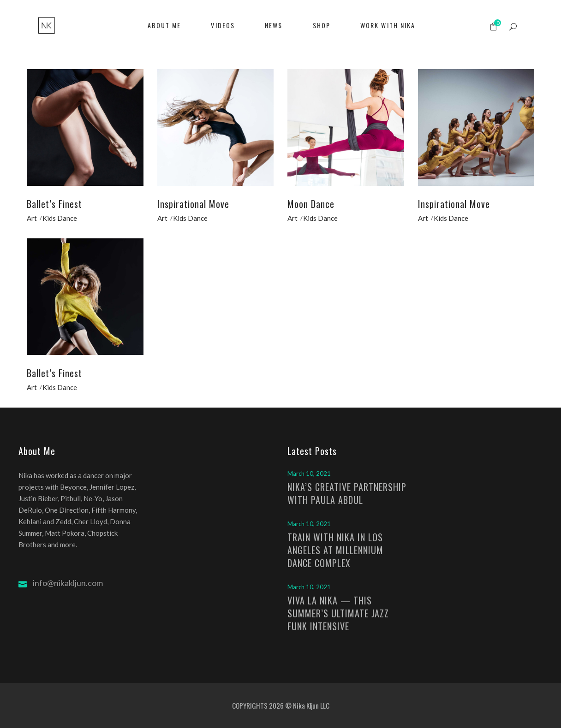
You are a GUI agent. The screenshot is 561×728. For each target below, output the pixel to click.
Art (32, 218)
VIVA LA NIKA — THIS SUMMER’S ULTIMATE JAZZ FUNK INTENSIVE (338, 613)
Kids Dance (60, 218)
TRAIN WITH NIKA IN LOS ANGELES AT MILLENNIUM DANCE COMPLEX (335, 550)
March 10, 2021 (309, 473)
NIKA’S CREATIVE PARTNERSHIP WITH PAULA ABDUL (347, 493)
